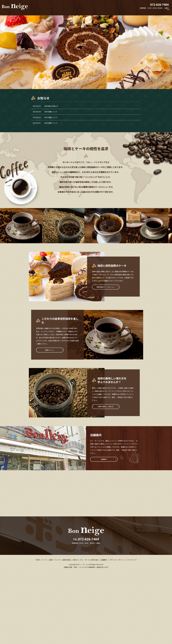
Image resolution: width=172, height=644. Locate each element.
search (169, 12)
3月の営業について (51, 123)
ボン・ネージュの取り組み (147, 12)
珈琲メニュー (50, 350)
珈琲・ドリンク (111, 12)
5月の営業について (51, 112)
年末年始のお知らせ (51, 106)
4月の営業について (51, 117)
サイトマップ (132, 561)
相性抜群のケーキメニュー (106, 287)
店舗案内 (162, 12)
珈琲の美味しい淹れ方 (127, 12)
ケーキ (101, 12)
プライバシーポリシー (117, 561)
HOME (94, 12)
